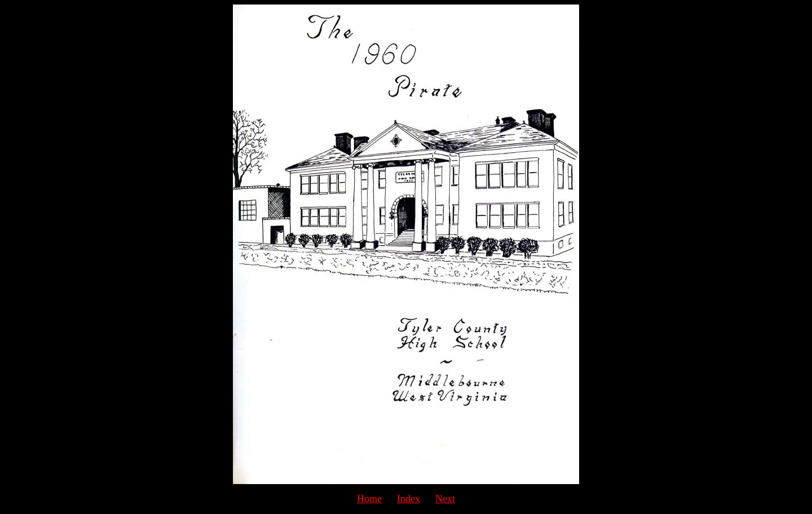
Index (409, 499)
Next (445, 499)
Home (369, 499)
